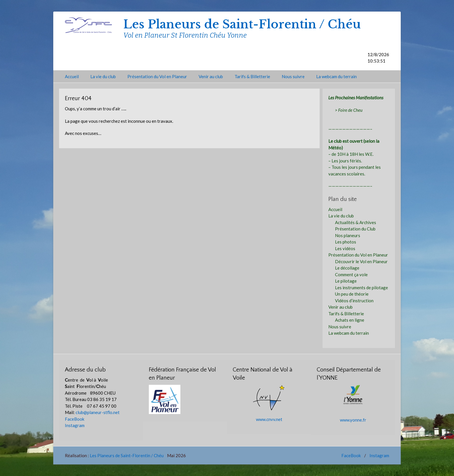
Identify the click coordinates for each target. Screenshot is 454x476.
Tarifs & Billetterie (252, 76)
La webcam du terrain (336, 76)
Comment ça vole (351, 274)
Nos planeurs (348, 235)
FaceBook (75, 419)
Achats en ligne (350, 320)
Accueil (72, 76)
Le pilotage (346, 281)
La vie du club (103, 76)
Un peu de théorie (352, 294)
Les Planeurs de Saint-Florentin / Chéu (242, 24)
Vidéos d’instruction (354, 301)
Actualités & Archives (356, 222)
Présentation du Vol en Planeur (157, 76)
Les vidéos (345, 248)
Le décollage (347, 268)
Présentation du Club (355, 229)
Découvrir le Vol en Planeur (361, 261)
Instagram (75, 425)
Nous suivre (293, 76)
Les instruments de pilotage (361, 288)
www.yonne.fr (353, 420)
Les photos (346, 242)
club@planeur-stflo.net (98, 412)
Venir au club (211, 76)
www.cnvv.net (269, 419)
